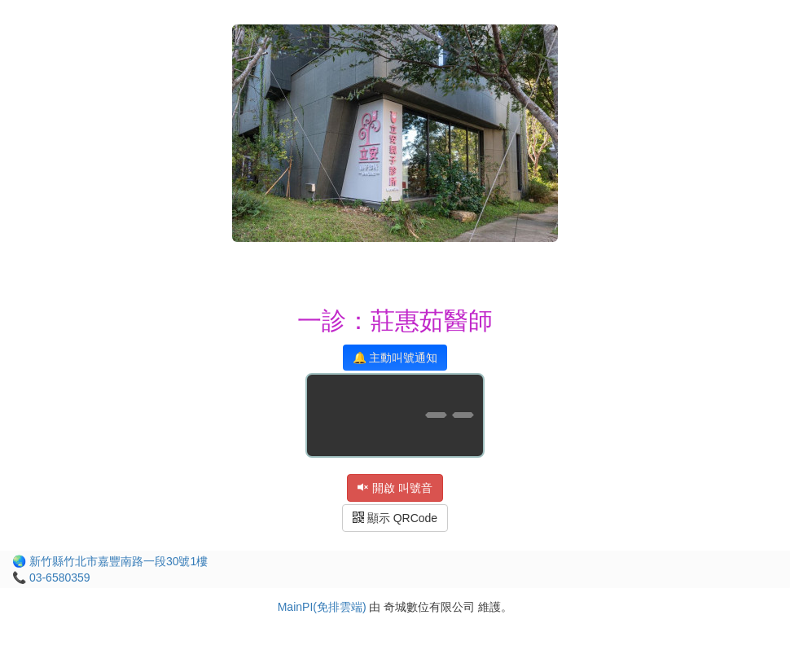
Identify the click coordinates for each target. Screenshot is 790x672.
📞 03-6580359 (51, 578)
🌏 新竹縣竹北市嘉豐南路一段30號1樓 (110, 561)
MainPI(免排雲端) (322, 607)
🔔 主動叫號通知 (395, 358)
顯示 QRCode (395, 518)
